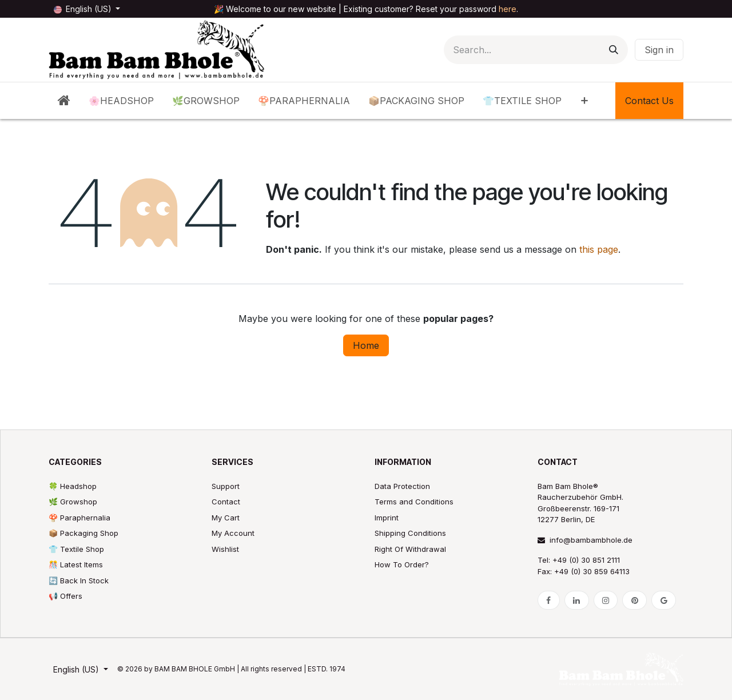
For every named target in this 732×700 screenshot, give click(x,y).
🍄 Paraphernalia (79, 518)
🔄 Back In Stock (79, 580)
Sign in (659, 50)
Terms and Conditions (414, 502)
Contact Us (649, 101)
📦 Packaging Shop (83, 533)
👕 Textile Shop (76, 549)
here (508, 9)
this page (599, 249)
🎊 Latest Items (76, 564)
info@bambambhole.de (585, 540)
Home (366, 345)
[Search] (614, 50)
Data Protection (402, 486)
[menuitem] (64, 101)
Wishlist (225, 549)
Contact (226, 502)
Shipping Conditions (410, 533)
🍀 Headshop (73, 486)
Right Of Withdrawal (410, 549)
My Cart (226, 518)
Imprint (387, 518)
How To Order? (402, 564)
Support (226, 486)
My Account (233, 533)
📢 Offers (65, 596)
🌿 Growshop (73, 502)
